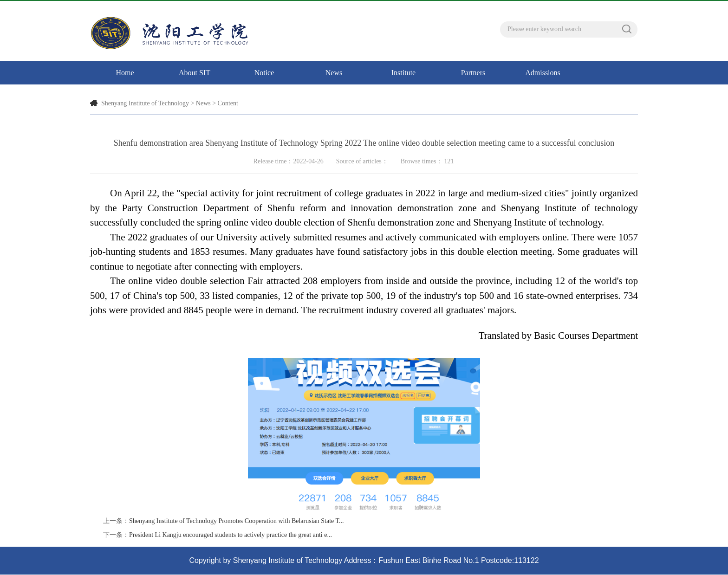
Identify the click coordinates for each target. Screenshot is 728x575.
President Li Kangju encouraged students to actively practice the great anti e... (231, 535)
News (334, 73)
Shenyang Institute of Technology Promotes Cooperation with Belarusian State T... (237, 521)
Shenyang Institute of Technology (145, 103)
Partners (473, 73)
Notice (264, 73)
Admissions (543, 73)
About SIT (195, 73)
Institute (403, 73)
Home (125, 73)
